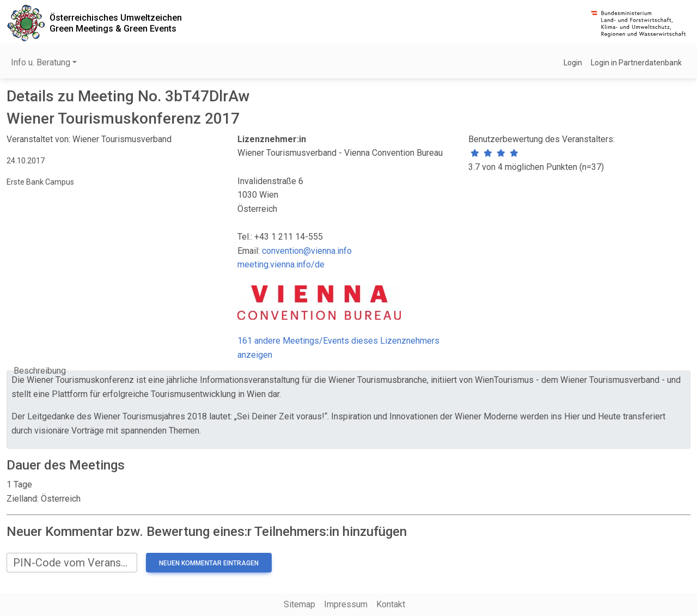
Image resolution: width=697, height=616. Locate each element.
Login (573, 63)
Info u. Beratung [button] (41, 62)
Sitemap (299, 604)
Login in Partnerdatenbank (636, 63)
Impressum (346, 604)
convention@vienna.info (307, 251)
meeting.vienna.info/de (281, 264)
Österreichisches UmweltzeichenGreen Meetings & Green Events (116, 23)
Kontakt (391, 604)
